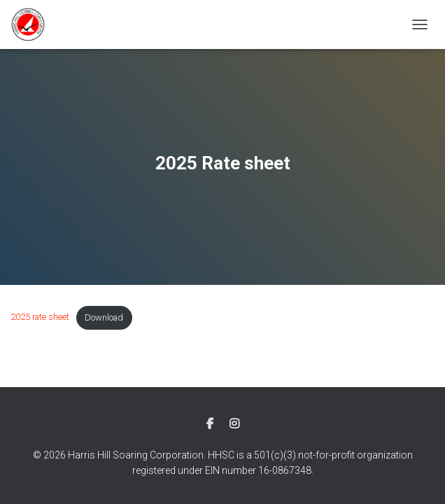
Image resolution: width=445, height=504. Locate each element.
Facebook (210, 424)
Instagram (234, 424)
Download (104, 317)
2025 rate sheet (40, 317)
